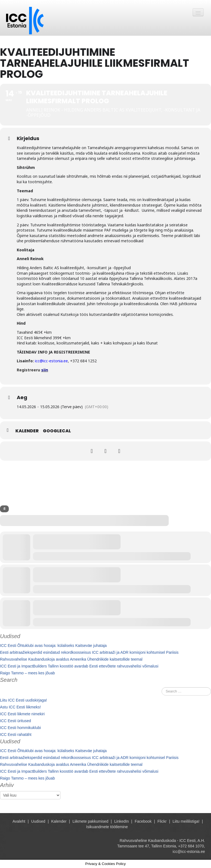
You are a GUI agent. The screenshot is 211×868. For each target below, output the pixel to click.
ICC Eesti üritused (16, 721)
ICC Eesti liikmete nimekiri (22, 714)
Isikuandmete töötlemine (107, 827)
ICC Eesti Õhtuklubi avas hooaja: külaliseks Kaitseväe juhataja (53, 646)
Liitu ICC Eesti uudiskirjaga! (23, 700)
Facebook (143, 821)
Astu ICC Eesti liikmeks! (20, 707)
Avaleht (19, 821)
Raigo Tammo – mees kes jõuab (27, 673)
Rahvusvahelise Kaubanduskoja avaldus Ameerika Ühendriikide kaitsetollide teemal (71, 659)
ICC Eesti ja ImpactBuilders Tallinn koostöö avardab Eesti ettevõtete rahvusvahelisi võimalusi (79, 666)
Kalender (27, 431)
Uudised (38, 821)
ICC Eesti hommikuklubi (20, 728)
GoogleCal (57, 431)
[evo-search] (4, 509)
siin (45, 370)
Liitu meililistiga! (186, 821)
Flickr (162, 821)
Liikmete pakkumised (91, 821)
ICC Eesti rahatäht (16, 735)
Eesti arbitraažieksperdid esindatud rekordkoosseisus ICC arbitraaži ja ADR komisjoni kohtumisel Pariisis (89, 652)
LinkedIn (122, 821)
